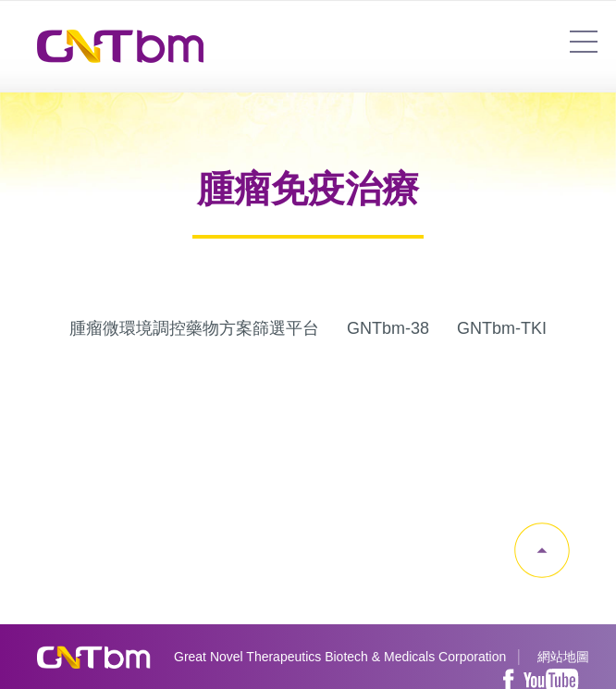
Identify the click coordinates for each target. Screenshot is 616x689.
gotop (542, 550)
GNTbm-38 (388, 328)
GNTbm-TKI (502, 328)
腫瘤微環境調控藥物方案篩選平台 (194, 328)
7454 (584, 42)
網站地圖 (563, 657)
